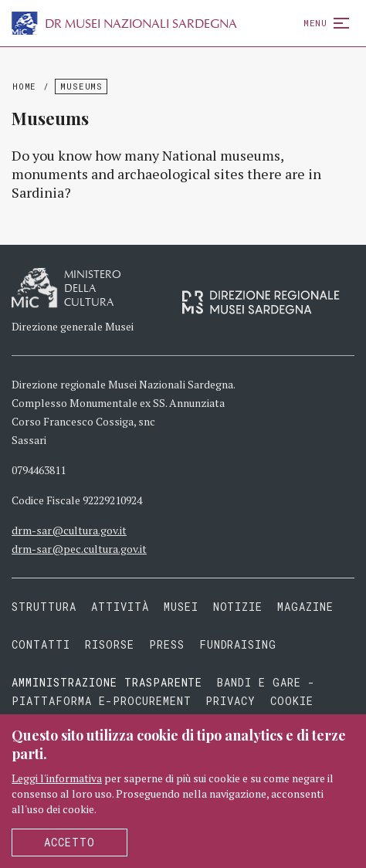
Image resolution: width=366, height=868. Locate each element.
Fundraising (238, 644)
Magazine (305, 607)
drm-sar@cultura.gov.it (69, 530)
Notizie (238, 607)
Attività (120, 607)
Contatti (41, 644)
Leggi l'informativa (57, 778)
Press (167, 644)
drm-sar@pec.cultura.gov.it (79, 549)
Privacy (230, 701)
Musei (181, 607)
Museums (81, 86)
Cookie (292, 701)
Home (24, 86)
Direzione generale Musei (73, 326)
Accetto (69, 842)
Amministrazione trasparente (110, 682)
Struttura (44, 607)
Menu (323, 23)
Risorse (110, 644)
